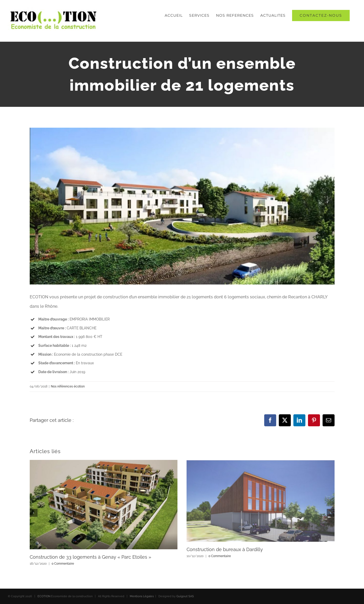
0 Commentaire (63, 564)
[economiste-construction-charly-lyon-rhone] (182, 206)
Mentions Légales (142, 596)
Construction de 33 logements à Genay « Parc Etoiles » (90, 557)
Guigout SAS (185, 596)
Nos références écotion (68, 386)
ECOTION (44, 596)
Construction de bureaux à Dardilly (225, 549)
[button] (34, 513)
